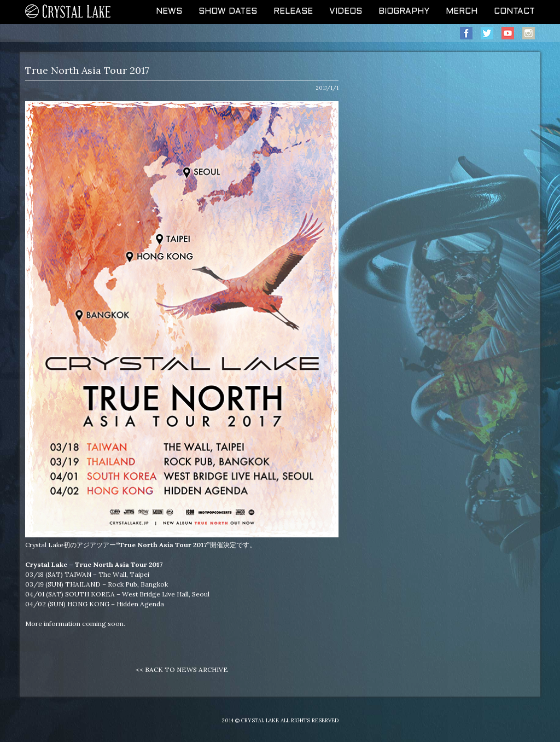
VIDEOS (346, 11)
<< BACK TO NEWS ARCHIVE (182, 669)
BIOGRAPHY (404, 11)
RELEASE (293, 11)
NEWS (169, 11)
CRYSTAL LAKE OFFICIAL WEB (68, 12)
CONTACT (514, 11)
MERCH (462, 11)
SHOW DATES (228, 11)
